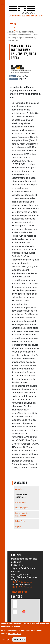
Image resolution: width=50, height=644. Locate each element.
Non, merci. (19, 640)
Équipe (18, 526)
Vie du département (24, 32)
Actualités (19, 489)
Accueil (11, 32)
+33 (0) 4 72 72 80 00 (22, 587)
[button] (15, 602)
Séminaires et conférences (19, 35)
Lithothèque (20, 521)
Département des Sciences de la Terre (25, 16)
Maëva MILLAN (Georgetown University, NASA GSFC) (23, 38)
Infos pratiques (21, 508)
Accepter (6, 640)
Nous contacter (20, 592)
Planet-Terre (20, 502)
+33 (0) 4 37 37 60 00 (22, 582)
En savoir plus (15, 634)
